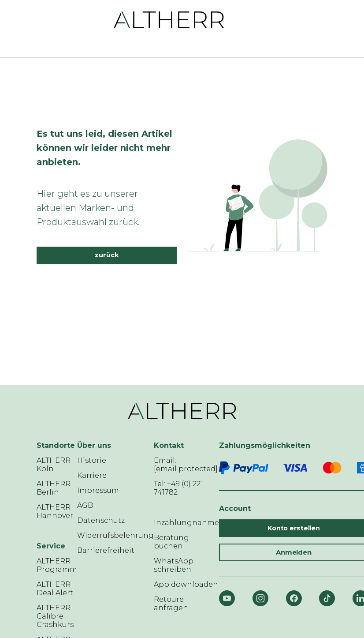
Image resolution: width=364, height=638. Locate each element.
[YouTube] (227, 598)
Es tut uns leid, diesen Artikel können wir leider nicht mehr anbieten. (104, 148)
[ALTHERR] (169, 19)
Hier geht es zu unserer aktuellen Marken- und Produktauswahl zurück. (88, 208)
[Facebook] (294, 598)
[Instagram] (260, 598)
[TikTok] (327, 598)
